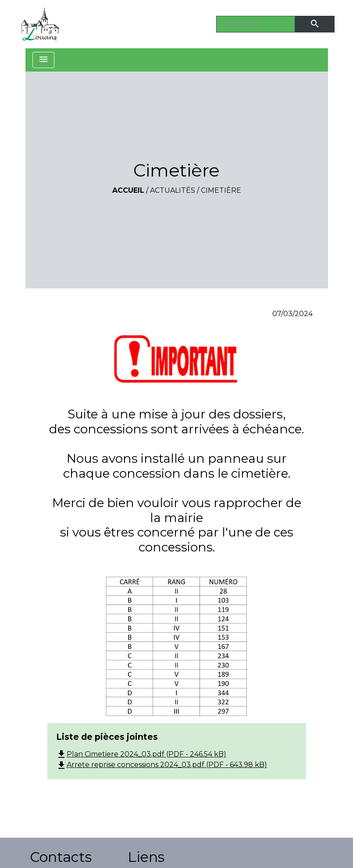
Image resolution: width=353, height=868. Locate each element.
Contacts (61, 857)
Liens (146, 857)
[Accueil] (40, 24)
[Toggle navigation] (43, 60)
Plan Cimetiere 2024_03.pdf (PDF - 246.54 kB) (141, 754)
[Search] (256, 24)
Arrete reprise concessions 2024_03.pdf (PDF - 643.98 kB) (162, 765)
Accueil (128, 190)
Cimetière (221, 190)
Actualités (173, 190)
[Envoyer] (315, 24)
